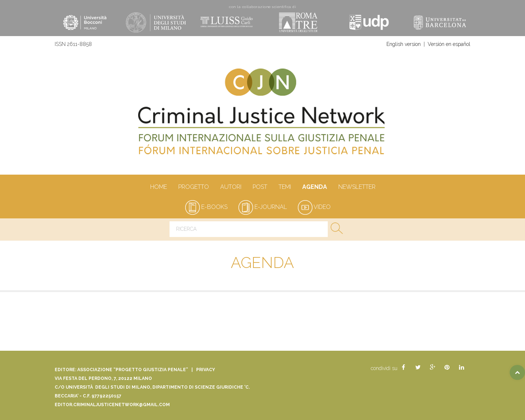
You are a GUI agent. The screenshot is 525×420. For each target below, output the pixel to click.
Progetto (193, 187)
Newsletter (357, 187)
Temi (285, 187)
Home (158, 187)
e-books (206, 207)
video (314, 207)
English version (404, 44)
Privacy (206, 370)
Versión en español (449, 44)
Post (260, 187)
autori (231, 187)
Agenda (314, 187)
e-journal (263, 207)
